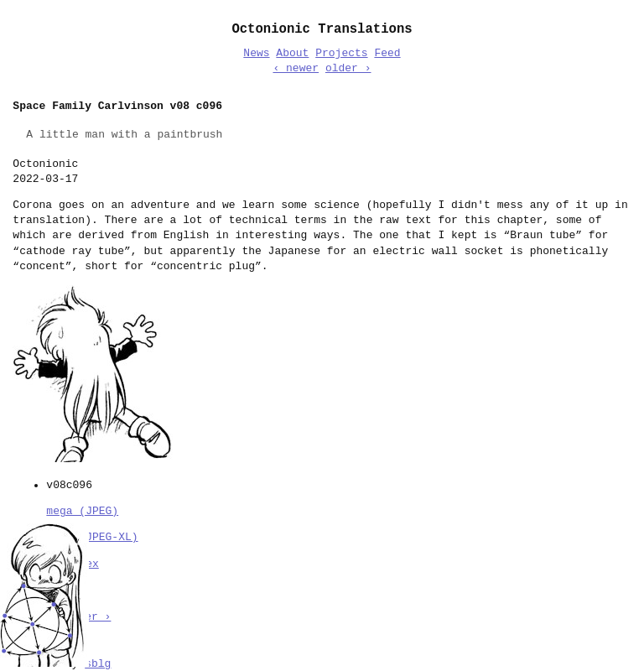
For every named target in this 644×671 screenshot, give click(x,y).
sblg (98, 663)
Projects (341, 54)
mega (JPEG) (82, 510)
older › (348, 69)
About (292, 54)
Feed (387, 54)
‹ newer (296, 69)
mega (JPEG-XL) (92, 536)
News (256, 54)
